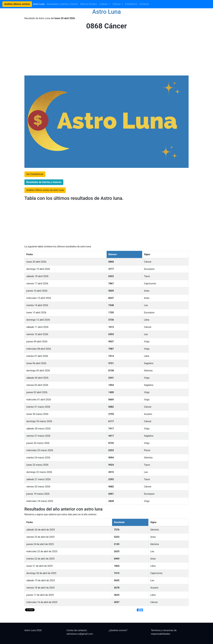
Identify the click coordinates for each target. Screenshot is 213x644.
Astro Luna (39, 4)
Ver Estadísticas (35, 174)
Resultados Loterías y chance (62, 4)
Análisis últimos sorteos (17, 4)
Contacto (144, 4)
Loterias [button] (104, 4)
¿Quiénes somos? (118, 630)
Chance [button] (117, 4)
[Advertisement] (106, 53)
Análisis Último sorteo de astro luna (45, 190)
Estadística (131, 4)
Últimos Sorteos (88, 4)
